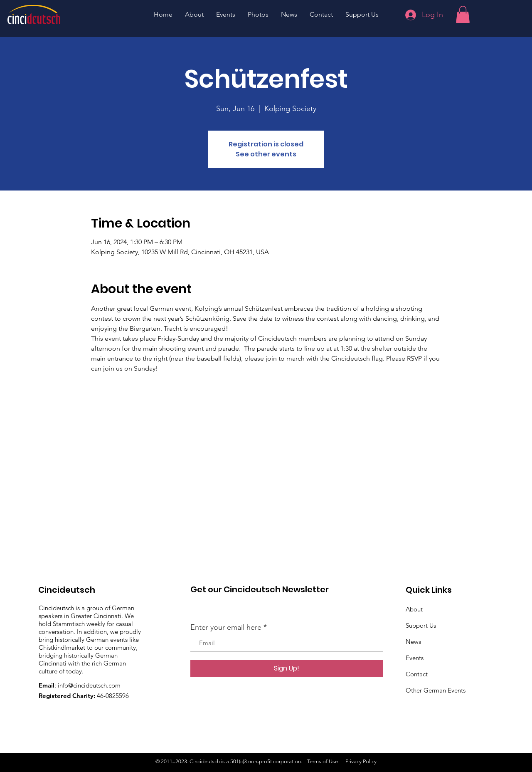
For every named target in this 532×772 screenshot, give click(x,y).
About (414, 609)
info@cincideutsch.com (89, 685)
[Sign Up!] (287, 668)
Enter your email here (226, 627)
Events (415, 658)
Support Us (421, 625)
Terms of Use (323, 761)
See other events (266, 154)
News (413, 642)
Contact (417, 674)
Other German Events (436, 690)
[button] (463, 15)
